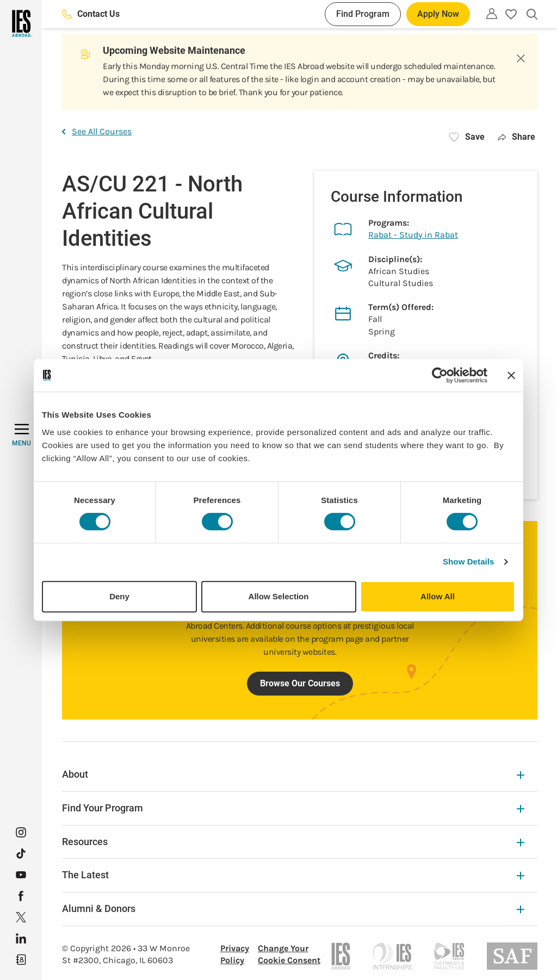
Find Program (363, 14)
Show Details (469, 562)
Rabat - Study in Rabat (413, 235)
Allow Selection (279, 596)
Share (516, 137)
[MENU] (21, 435)
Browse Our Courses (300, 683)
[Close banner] (511, 375)
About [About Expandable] (293, 774)
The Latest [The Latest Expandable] (293, 875)
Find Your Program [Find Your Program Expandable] (293, 808)
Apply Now (438, 14)
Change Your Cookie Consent (289, 954)
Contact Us (91, 14)
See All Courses (97, 131)
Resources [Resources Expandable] (293, 842)
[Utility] (492, 14)
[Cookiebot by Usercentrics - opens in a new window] (440, 375)
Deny (119, 596)
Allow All (438, 596)
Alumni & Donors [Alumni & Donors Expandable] (293, 908)
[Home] (21, 23)
